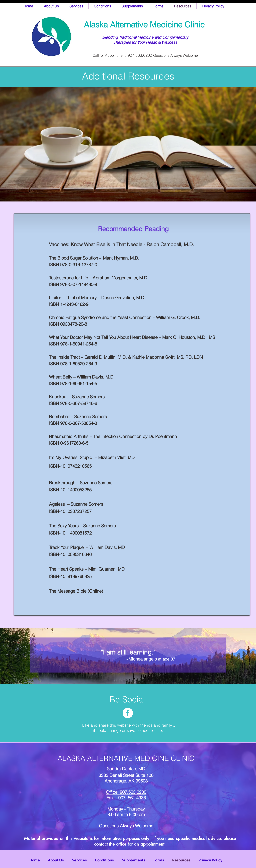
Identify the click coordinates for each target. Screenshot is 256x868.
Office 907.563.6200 (126, 792)
